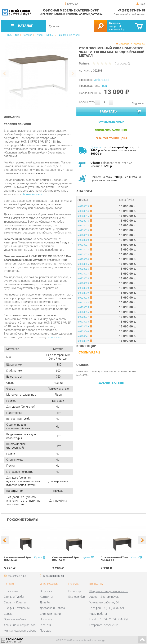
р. (123, 29)
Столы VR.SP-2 (89, 353)
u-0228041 (83, 336)
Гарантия (46, 625)
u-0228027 (83, 274)
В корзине (115, 23)
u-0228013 (83, 206)
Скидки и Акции (50, 614)
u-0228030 (83, 288)
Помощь (45, 631)
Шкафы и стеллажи (17, 608)
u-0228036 (83, 312)
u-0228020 (83, 240)
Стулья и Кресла (15, 602)
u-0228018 (83, 230)
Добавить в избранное (132, 44)
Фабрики (59, 14)
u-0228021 (83, 245)
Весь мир (74, 591)
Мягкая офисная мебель (20, 631)
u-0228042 (83, 341)
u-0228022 (83, 250)
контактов (55, 337)
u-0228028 (83, 278)
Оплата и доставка (91, 14)
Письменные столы (69, 35)
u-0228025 (83, 264)
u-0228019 (83, 235)
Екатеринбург (77, 597)
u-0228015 (83, 216)
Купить (38, 557)
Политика (46, 619)
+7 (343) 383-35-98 (131, 10)
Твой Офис (13, 35)
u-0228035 (83, 307)
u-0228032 (83, 293)
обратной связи (32, 194)
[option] (39, 75)
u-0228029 (83, 283)
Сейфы (8, 614)
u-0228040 (83, 331)
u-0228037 (83, 317)
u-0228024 (83, 259)
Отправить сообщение (104, 625)
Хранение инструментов (20, 625)
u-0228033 (83, 298)
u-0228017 (83, 226)
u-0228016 (83, 221)
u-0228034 (83, 303)
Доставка (97, 147)
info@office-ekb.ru (17, 576)
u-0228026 (83, 269)
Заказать (121, 112)
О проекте (47, 14)
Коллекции (11, 591)
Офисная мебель (15, 619)
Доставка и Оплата (52, 608)
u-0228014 (83, 211)
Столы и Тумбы (45, 35)
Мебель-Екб (101, 80)
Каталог (27, 35)
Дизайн (45, 602)
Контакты (72, 14)
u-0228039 (83, 326)
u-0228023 (83, 255)
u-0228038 (83, 322)
